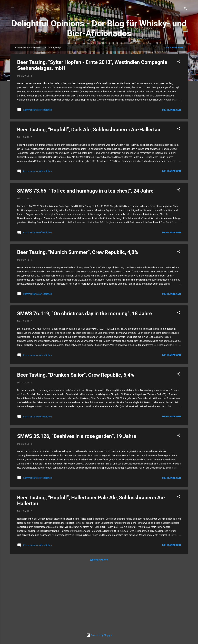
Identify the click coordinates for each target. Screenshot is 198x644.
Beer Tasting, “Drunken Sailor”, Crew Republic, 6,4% (76, 375)
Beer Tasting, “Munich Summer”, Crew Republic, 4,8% (78, 252)
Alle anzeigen (174, 48)
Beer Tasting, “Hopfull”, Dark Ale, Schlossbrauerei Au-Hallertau (89, 130)
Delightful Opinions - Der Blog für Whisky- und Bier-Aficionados (99, 28)
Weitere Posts (99, 560)
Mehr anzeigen (172, 110)
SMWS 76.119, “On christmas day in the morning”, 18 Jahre (85, 313)
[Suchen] (186, 9)
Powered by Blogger (99, 635)
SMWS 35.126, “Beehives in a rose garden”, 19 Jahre (77, 436)
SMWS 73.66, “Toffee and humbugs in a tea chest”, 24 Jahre (85, 191)
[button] (179, 62)
